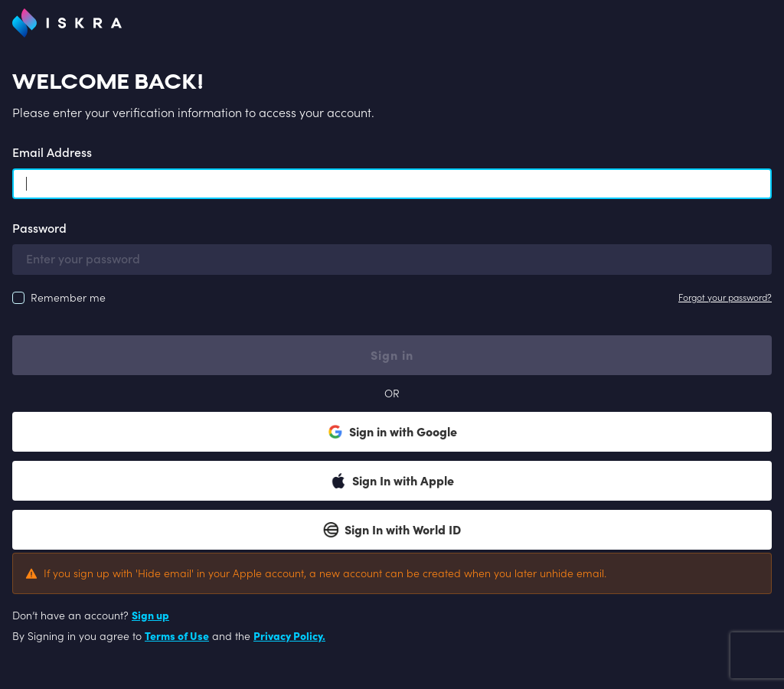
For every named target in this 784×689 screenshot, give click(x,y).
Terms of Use (177, 636)
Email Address (52, 152)
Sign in (392, 355)
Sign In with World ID (392, 530)
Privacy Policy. (289, 636)
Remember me (68, 298)
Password (39, 228)
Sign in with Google (392, 432)
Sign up (150, 616)
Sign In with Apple (392, 481)
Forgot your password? (725, 297)
